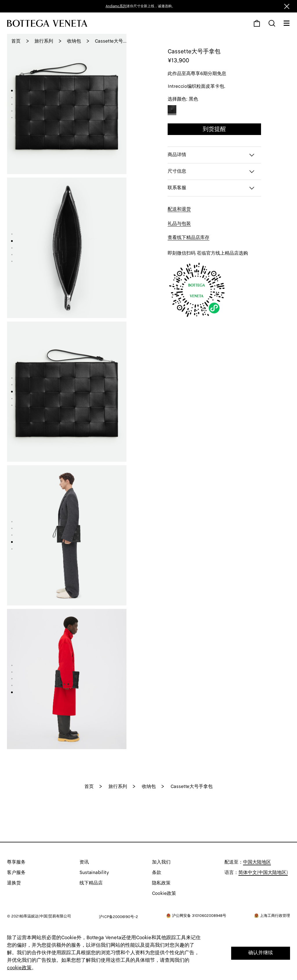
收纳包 (74, 41)
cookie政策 (19, 968)
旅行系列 (44, 41)
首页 (16, 41)
